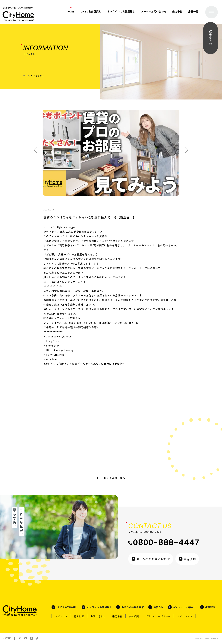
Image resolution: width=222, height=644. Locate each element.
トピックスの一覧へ (113, 478)
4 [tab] (175, 193)
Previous (35, 150)
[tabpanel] (111, 153)
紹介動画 (80, 617)
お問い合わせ (99, 617)
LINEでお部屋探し (91, 11)
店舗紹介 (210, 607)
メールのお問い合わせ (154, 11)
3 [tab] (170, 193)
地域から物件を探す (133, 607)
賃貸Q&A (159, 607)
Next (187, 150)
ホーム (26, 76)
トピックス (61, 617)
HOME (71, 11)
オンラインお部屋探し (99, 607)
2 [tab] (165, 193)
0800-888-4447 (164, 543)
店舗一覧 (193, 11)
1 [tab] (160, 193)
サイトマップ (188, 617)
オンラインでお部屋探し (121, 11)
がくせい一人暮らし (184, 607)
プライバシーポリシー (161, 617)
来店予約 (177, 11)
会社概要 (136, 617)
